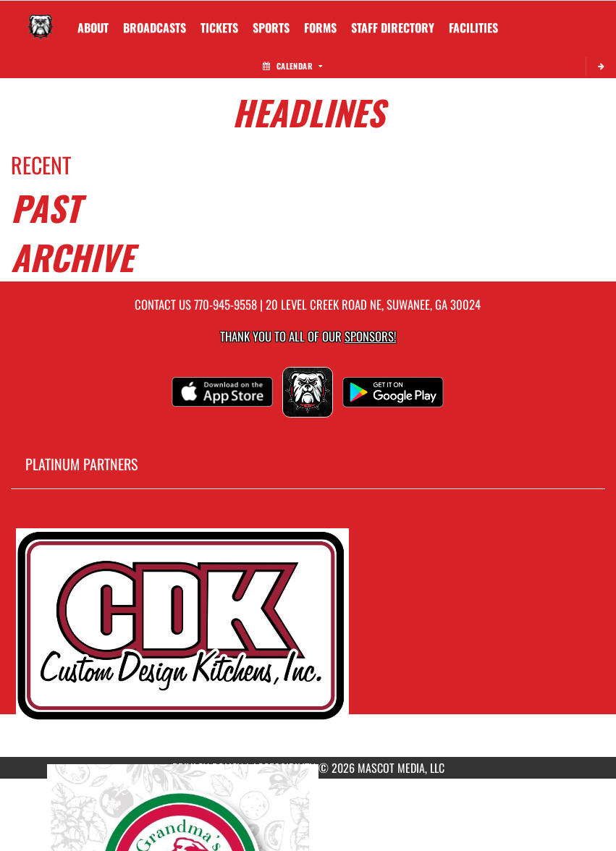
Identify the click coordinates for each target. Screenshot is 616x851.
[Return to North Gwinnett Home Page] (41, 19)
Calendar (292, 66)
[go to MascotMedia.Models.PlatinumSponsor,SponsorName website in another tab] (308, 634)
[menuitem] (155, 27)
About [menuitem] (93, 27)
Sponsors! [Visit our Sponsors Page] (370, 336)
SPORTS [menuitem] (271, 27)
